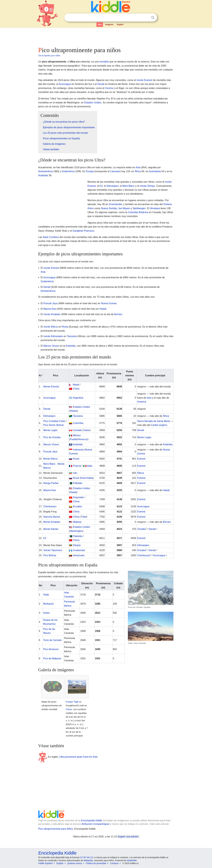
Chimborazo (50, 506)
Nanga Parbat (51, 483)
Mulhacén (48, 604)
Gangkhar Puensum (83, 231)
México (77, 435)
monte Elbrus (51, 327)
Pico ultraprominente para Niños (56, 829)
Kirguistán (78, 497)
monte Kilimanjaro (53, 336)
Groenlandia (115, 204)
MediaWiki (132, 860)
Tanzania (72, 336)
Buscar (153, 18)
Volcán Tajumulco (53, 550)
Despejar (147, 18)
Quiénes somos (75, 863)
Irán (75, 473)
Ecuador (78, 506)
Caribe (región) (159, 425)
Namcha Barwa (52, 517)
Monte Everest (51, 387)
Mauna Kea (50, 309)
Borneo (118, 314)
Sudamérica (68, 171)
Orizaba (141, 529)
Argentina (78, 398)
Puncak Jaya (50, 303)
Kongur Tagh (72, 702)
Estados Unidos (93, 103)
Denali (101, 84)
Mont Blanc (128, 186)
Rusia (65, 327)
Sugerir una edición (128, 837)
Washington (76, 531)
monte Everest (144, 80)
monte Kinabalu (52, 314)
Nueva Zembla (109, 208)
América (142, 402)
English (120, 25)
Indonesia (78, 450)
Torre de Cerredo (52, 640)
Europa (90, 171)
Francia (77, 466)
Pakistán (78, 483)
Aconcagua (65, 84)
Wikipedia (88, 860)
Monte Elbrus (50, 459)
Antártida (43, 175)
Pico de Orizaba (52, 437)
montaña (104, 62)
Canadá (77, 430)
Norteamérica (46, 171)
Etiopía (77, 545)
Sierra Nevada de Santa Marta (154, 421)
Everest (141, 459)
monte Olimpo (147, 186)
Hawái (103, 309)
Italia (90, 466)
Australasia (155, 171)
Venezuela (79, 555)
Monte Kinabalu (52, 522)
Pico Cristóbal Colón (54, 421)
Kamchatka (87, 478)
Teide (46, 595)
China (76, 389)
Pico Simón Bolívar (54, 425)
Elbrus (141, 473)
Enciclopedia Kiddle (92, 820)
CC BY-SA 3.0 (87, 857)
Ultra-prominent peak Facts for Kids (79, 757)
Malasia (77, 522)
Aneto (46, 613)
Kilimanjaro (112, 186)
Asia (138, 167)
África (138, 171)
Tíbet (84, 517)
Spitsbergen (139, 208)
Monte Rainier (51, 529)
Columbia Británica (138, 212)
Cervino (109, 88)
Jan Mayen (124, 208)
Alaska (74, 411)
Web (100, 25)
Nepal (76, 385)
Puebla (74, 439)
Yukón (86, 430)
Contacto (114, 863)
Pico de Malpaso (52, 658)
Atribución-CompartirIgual (95, 824)
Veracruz (83, 439)
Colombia (78, 423)
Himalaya (155, 208)
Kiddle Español (45, 863)
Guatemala (79, 550)
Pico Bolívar (50, 555)
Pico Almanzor (51, 649)
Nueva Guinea (109, 303)
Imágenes (109, 25)
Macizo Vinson (51, 346)
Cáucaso (115, 171)
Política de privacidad (96, 863)
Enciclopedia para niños (50, 55)
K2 (101, 186)
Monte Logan (50, 430)
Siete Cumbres (51, 237)
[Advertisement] (106, 36)
